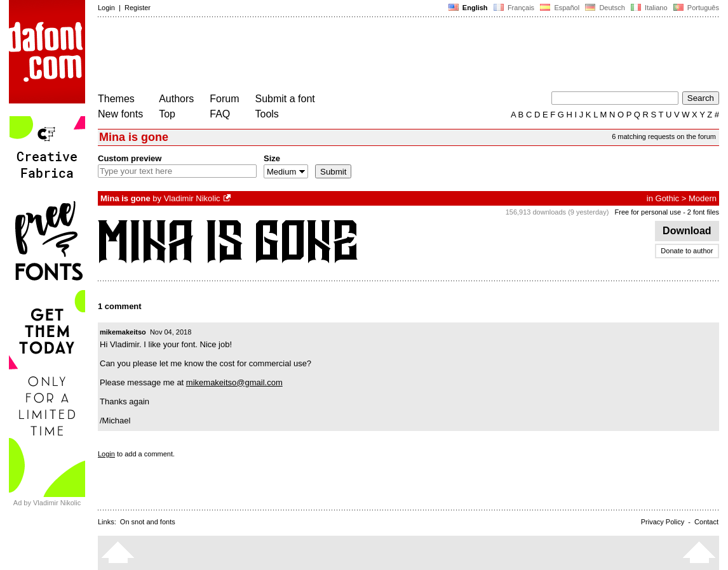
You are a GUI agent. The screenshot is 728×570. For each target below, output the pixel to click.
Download (687, 231)
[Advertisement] (329, 56)
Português (695, 8)
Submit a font (285, 99)
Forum (224, 99)
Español (560, 8)
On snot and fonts (148, 522)
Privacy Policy (663, 522)
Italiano (649, 8)
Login (106, 8)
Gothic (668, 198)
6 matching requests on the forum (664, 136)
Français (514, 8)
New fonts (120, 114)
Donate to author (687, 251)
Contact (706, 522)
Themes (116, 99)
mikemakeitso (123, 332)
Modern (703, 198)
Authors (176, 99)
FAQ (220, 114)
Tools (267, 114)
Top (167, 114)
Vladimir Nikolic (192, 198)
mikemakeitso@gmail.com (234, 382)
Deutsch (605, 8)
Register (138, 8)
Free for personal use (648, 212)
